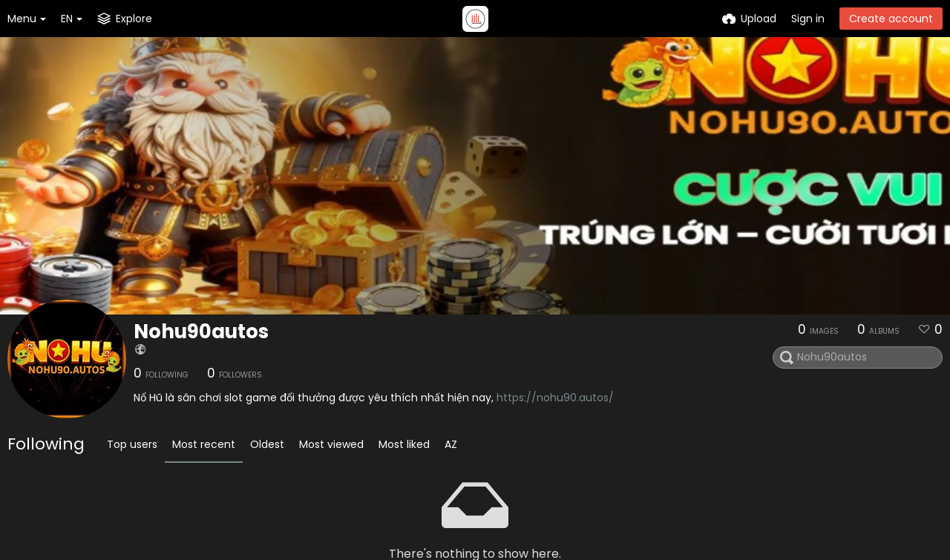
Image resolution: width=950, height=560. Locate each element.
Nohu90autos (201, 332)
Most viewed (331, 444)
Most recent (204, 444)
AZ (451, 444)
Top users (132, 444)
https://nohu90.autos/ (555, 398)
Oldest (267, 444)
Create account (891, 19)
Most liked (404, 444)
